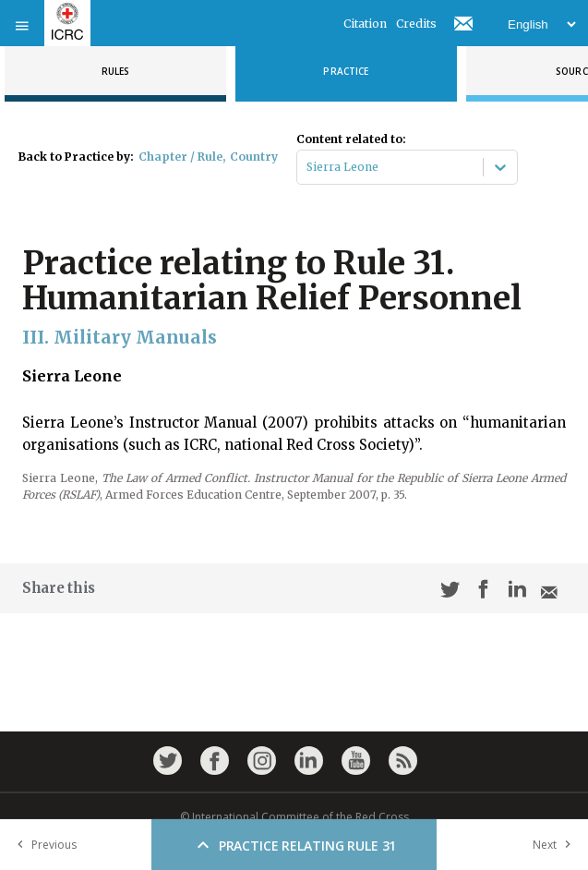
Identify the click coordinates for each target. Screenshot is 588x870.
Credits (416, 24)
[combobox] (308, 167)
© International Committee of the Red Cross (294, 817)
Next (556, 845)
